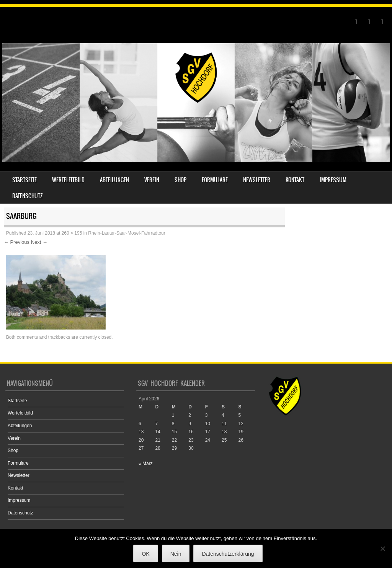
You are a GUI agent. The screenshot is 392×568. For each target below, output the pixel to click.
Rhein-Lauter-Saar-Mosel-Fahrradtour (127, 233)
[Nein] (382, 548)
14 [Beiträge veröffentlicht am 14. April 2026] (158, 432)
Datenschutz (28, 196)
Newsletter (257, 180)
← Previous (17, 242)
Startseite (24, 180)
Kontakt (295, 180)
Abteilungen (114, 180)
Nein (176, 554)
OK (145, 554)
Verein (152, 180)
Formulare (215, 180)
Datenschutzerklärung (228, 554)
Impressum (333, 180)
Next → (39, 242)
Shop (180, 180)
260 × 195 (72, 233)
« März (146, 464)
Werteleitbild (68, 180)
